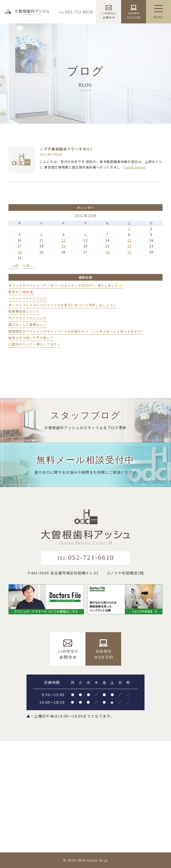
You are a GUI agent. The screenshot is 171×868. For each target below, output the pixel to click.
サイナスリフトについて (28, 318)
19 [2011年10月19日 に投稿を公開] (64, 246)
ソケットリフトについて (28, 298)
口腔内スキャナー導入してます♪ (34, 344)
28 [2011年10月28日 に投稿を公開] (107, 252)
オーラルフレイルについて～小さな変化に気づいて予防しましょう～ (62, 305)
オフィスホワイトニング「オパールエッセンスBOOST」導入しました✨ (65, 285)
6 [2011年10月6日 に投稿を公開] (85, 234)
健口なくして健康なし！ (28, 325)
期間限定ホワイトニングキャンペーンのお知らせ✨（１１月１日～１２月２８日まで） (76, 331)
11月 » (28, 266)
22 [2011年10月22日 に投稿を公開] (129, 246)
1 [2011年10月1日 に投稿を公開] (129, 229)
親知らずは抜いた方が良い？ (31, 338)
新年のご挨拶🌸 (21, 292)
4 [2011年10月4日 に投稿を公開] (42, 234)
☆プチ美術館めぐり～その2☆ (66, 149)
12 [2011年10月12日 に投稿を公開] (64, 240)
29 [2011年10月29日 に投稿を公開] (129, 252)
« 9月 (15, 266)
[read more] (135, 167)
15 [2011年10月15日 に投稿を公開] (129, 240)
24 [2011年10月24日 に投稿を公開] (20, 252)
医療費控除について (24, 311)
